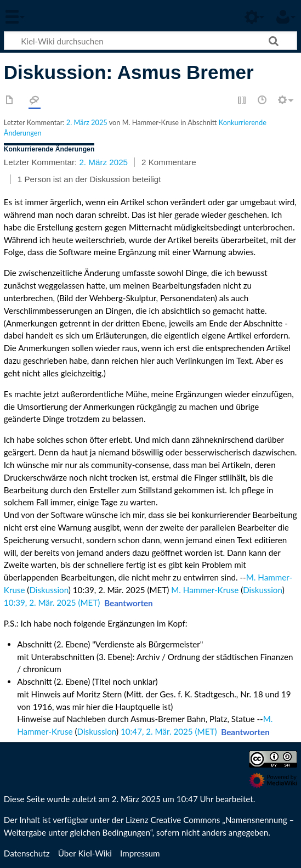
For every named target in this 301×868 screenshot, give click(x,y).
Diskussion (49, 590)
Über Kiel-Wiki (85, 853)
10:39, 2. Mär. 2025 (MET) (52, 602)
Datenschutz (27, 853)
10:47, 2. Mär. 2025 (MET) (169, 731)
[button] (129, 604)
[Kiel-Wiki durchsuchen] (150, 41)
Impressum (140, 853)
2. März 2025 (87, 122)
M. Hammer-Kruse (205, 590)
